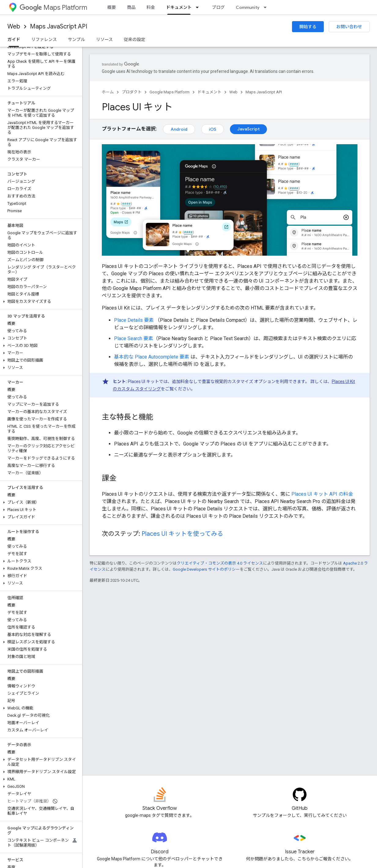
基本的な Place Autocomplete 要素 (152, 357)
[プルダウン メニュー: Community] (267, 7)
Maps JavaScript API (59, 26)
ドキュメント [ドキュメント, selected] (179, 7)
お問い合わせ (349, 27)
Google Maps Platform (170, 92)
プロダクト (132, 92)
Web (14, 26)
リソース (104, 39)
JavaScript (248, 129)
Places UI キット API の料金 (322, 494)
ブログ (218, 7)
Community (248, 7)
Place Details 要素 (134, 320)
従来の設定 (135, 39)
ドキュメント (209, 92)
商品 (131, 7)
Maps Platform (53, 8)
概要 (112, 7)
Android (179, 129)
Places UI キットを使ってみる (182, 534)
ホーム (108, 92)
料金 (151, 7)
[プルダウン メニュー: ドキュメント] (199, 7)
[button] (40, 302)
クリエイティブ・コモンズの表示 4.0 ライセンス (220, 563)
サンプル (76, 39)
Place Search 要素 (134, 338)
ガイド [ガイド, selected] (14, 39)
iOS (213, 129)
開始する (308, 27)
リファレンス (44, 39)
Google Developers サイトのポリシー (206, 569)
